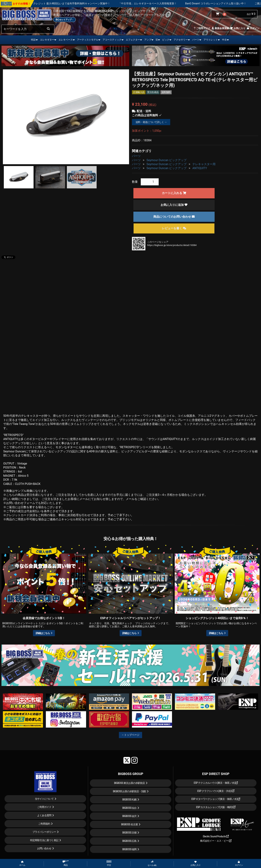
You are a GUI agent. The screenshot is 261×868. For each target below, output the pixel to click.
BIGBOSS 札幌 (130, 800)
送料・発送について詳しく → (151, 122)
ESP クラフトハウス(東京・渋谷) (216, 791)
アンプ (148, 40)
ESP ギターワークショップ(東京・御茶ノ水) (216, 799)
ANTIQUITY (200, 168)
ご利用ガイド (202, 28)
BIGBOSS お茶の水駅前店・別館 (130, 791)
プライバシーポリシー (44, 832)
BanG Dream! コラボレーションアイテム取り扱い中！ (230, 3)
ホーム (22, 864)
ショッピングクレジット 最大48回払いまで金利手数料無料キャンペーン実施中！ (78, 3)
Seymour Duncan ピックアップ (166, 160)
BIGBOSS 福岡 (130, 849)
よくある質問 (44, 815)
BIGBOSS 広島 (130, 841)
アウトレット (211, 40)
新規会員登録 (220, 28)
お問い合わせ (44, 848)
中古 (224, 40)
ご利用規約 (44, 824)
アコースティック (112, 40)
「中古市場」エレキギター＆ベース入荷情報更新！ (161, 3)
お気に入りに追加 (174, 205)
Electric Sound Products (216, 836)
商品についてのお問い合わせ (174, 217)
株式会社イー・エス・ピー (216, 841)
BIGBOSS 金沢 (130, 816)
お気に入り (238, 28)
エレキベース (66, 40)
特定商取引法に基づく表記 (44, 840)
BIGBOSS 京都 (130, 833)
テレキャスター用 (204, 164)
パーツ (196, 40)
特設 (33, 40)
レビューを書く (174, 228)
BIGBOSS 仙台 (130, 808)
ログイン (253, 28)
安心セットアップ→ (64, 20)
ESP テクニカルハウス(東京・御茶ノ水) (216, 783)
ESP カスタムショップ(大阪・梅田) (216, 807)
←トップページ (130, 735)
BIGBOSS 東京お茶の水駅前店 (129, 783)
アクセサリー (181, 40)
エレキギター (47, 40)
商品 (66, 863)
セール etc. (152, 863)
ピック (166, 40)
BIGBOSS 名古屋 (129, 824)
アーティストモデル (88, 40)
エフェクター (133, 40)
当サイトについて (44, 799)
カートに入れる (174, 193)
